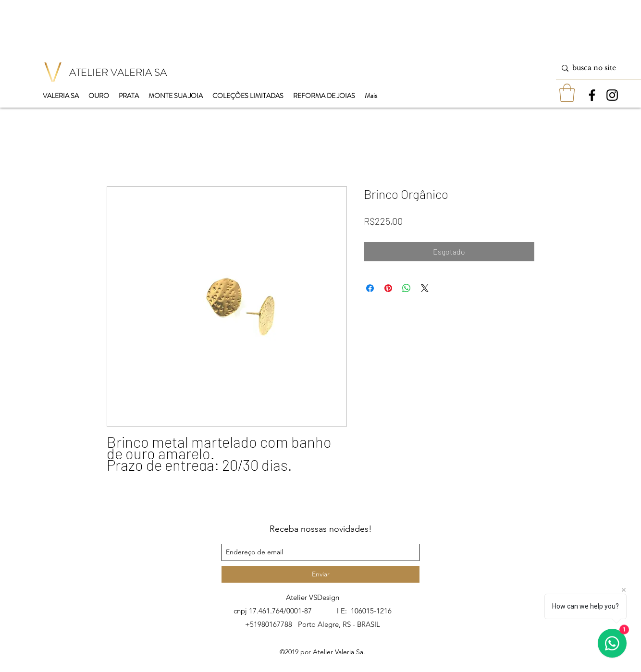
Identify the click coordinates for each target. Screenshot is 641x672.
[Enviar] (320, 574)
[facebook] (592, 95)
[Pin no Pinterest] (388, 288)
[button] (567, 93)
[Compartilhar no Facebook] (370, 288)
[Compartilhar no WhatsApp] (407, 288)
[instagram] (612, 95)
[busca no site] (597, 68)
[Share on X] (425, 288)
